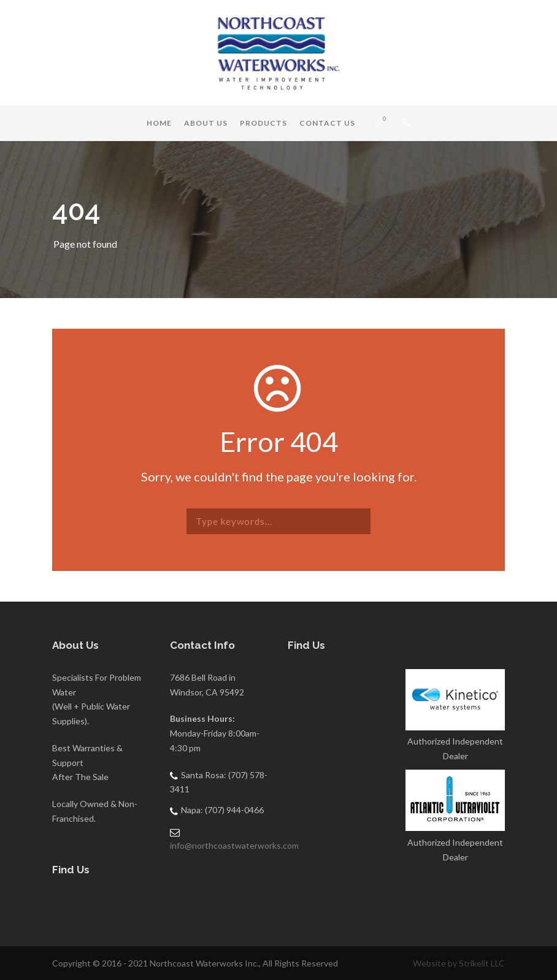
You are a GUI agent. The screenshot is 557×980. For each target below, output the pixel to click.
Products (263, 123)
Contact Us (327, 123)
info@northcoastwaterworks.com (234, 845)
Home (159, 123)
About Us (206, 123)
